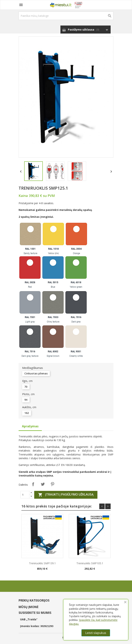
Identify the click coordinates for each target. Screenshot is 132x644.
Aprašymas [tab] (30, 426)
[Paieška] (66, 16)
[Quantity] (25, 495)
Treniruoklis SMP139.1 (42, 563)
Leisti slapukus (96, 633)
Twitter (43, 484)
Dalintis (33, 484)
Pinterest (52, 484)
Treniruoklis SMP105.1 (90, 563)
